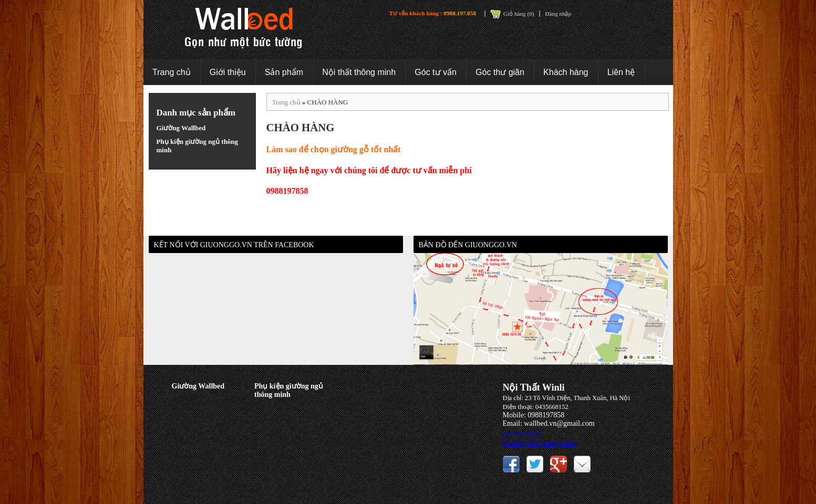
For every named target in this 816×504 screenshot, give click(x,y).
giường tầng (522, 433)
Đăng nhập (558, 14)
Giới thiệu (228, 72)
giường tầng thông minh (540, 443)
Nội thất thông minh (359, 72)
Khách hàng (566, 72)
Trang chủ (172, 72)
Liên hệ (621, 72)
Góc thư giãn (500, 72)
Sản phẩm (284, 72)
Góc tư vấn (436, 72)
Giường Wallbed (181, 128)
